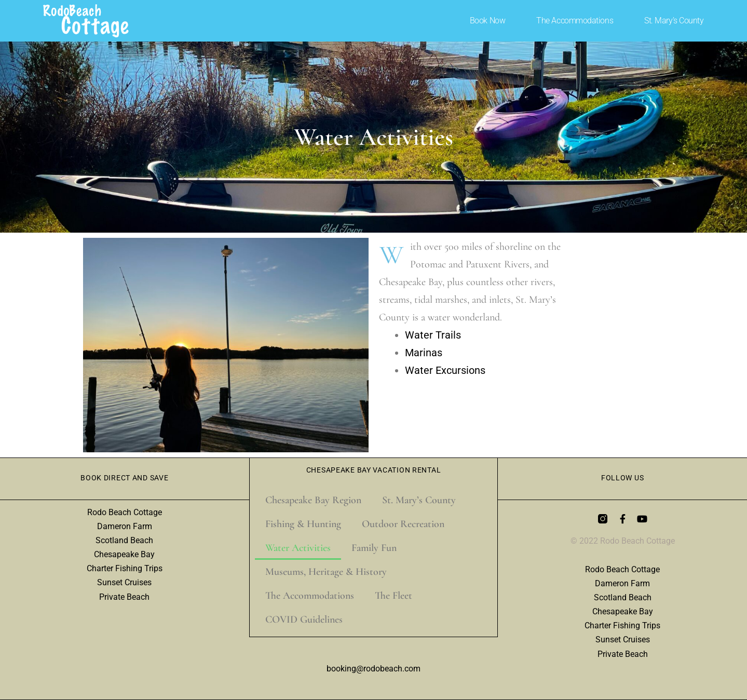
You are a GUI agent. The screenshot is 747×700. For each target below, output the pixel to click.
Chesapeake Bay (124, 554)
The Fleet (393, 596)
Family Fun (374, 548)
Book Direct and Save (124, 478)
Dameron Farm (125, 526)
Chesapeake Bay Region (313, 500)
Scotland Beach (124, 540)
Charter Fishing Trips (125, 568)
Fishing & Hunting (303, 524)
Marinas (424, 353)
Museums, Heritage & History (326, 572)
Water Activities (298, 548)
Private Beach (124, 597)
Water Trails (433, 335)
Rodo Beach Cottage (125, 512)
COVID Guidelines (304, 620)
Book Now (487, 21)
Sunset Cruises (124, 582)
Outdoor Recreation (403, 524)
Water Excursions (445, 370)
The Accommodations (575, 21)
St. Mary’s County (674, 21)
